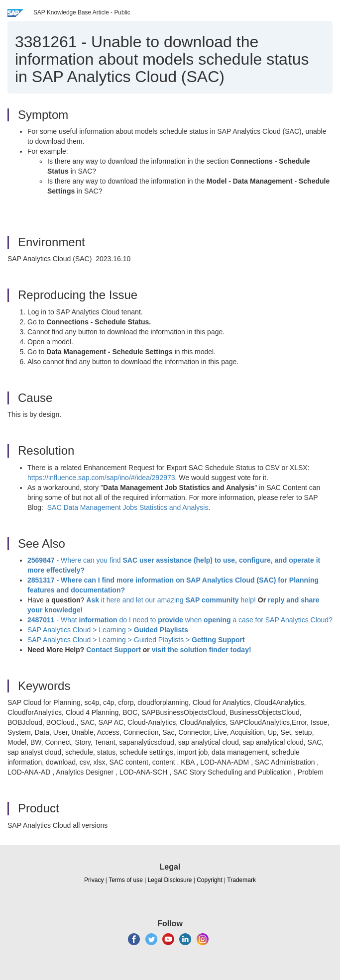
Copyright (209, 880)
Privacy (94, 880)
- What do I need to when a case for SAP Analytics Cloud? (180, 620)
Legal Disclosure (170, 880)
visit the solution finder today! (202, 650)
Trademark (241, 880)
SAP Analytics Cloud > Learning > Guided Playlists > (136, 640)
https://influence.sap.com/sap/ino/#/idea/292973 (101, 478)
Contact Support (113, 650)
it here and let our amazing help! (171, 600)
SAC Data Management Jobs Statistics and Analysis (128, 507)
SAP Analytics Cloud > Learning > (108, 630)
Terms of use (126, 880)
